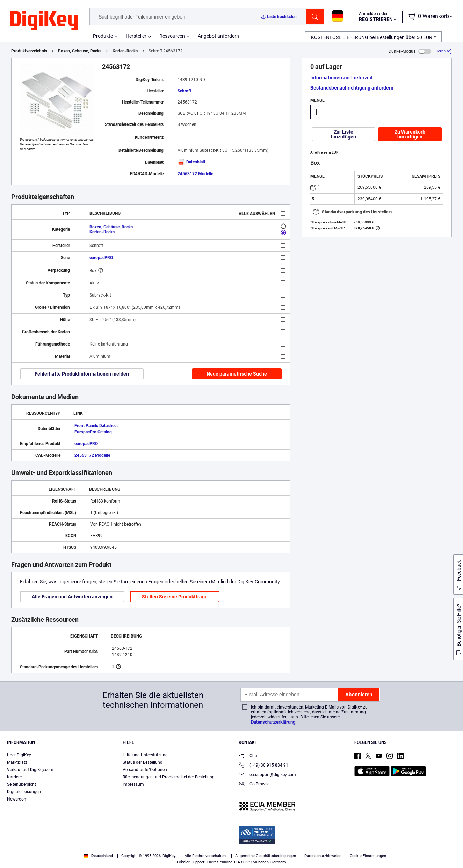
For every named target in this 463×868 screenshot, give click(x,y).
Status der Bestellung (143, 762)
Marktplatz (17, 762)
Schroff (184, 91)
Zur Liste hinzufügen (343, 134)
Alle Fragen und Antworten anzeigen (72, 597)
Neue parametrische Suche (237, 374)
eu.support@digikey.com (267, 775)
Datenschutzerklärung (273, 722)
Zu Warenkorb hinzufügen (410, 134)
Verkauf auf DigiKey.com (30, 770)
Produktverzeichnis (29, 51)
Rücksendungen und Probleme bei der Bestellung (169, 777)
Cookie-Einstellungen (368, 856)
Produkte (103, 36)
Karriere (14, 777)
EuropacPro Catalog (93, 432)
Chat (249, 756)
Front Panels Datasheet (96, 426)
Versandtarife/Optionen (145, 770)
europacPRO (101, 258)
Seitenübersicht (21, 784)
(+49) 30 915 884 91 (263, 766)
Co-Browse (254, 785)
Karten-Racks (125, 51)
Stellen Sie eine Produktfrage (175, 597)
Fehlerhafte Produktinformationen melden (82, 374)
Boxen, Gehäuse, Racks (80, 51)
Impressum (133, 784)
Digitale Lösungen (24, 792)
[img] (44, 21)
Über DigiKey (19, 755)
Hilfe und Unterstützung (145, 755)
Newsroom (17, 799)
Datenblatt (191, 162)
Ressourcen (172, 36)
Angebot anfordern (218, 36)
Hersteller (136, 36)
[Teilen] (444, 51)
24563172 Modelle (195, 174)
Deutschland (98, 856)
